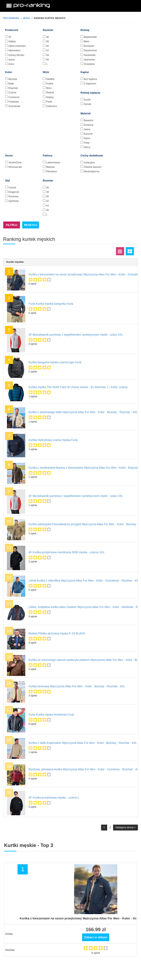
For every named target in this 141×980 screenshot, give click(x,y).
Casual (12, 188)
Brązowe (13, 88)
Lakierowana (53, 163)
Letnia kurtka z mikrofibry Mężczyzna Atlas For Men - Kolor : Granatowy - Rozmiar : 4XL (84, 581)
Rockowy (13, 196)
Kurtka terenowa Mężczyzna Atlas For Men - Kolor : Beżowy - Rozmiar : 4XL (77, 686)
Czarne (12, 93)
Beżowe (13, 79)
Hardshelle (90, 55)
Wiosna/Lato (15, 167)
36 (47, 37)
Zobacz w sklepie (96, 937)
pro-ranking (11, 18)
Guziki (87, 100)
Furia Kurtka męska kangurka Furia (51, 304)
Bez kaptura (90, 79)
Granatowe (14, 106)
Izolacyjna (89, 163)
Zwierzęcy (52, 106)
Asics (11, 64)
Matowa (50, 167)
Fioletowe (14, 102)
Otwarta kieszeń (93, 167)
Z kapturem (90, 84)
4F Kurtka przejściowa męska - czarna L (54, 798)
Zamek (88, 104)
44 (47, 55)
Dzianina (89, 125)
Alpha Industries (17, 46)
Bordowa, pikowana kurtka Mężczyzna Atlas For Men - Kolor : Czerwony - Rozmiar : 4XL (84, 769)
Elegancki (14, 192)
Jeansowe (89, 60)
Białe (11, 84)
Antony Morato (16, 55)
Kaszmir (88, 134)
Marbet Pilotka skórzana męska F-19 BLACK (57, 633)
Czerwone (14, 97)
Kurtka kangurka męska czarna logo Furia (55, 362)
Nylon (87, 138)
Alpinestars (14, 50)
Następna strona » (126, 827)
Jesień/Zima (15, 163)
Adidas (12, 41)
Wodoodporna (91, 171)
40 (47, 46)
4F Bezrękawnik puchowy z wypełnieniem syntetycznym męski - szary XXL (76, 335)
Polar (87, 143)
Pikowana (51, 171)
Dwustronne (90, 50)
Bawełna (88, 120)
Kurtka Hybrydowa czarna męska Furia (53, 440)
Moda (26, 18)
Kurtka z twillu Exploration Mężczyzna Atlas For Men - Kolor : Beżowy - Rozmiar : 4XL (83, 743)
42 (47, 50)
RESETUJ (31, 225)
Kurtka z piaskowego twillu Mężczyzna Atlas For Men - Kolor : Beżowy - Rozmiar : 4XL (83, 412)
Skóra (87, 147)
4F (10, 37)
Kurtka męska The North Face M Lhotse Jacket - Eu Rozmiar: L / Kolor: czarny (78, 387)
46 (47, 60)
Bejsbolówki (90, 37)
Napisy (50, 97)
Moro (49, 88)
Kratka (50, 84)
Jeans (87, 129)
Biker (86, 41)
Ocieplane (89, 64)
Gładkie (50, 79)
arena (12, 60)
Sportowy (13, 201)
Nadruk (50, 93)
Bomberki (89, 46)
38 (47, 41)
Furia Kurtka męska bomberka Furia (51, 715)
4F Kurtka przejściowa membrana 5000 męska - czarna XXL (67, 552)
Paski (49, 102)
